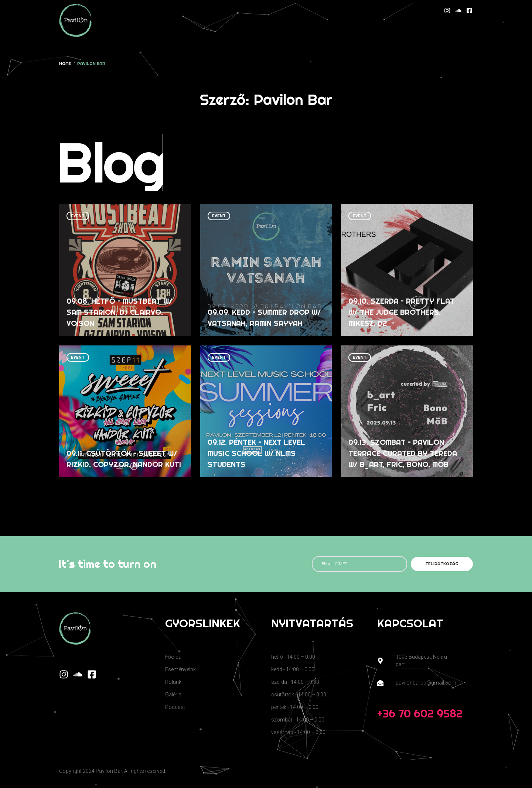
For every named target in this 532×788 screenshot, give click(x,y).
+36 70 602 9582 (420, 713)
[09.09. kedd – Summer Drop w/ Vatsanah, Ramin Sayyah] (266, 270)
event (78, 216)
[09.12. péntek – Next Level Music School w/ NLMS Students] (266, 412)
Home (65, 64)
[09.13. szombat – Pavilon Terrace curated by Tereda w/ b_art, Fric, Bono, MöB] (407, 412)
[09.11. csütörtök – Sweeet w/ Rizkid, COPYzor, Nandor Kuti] (125, 412)
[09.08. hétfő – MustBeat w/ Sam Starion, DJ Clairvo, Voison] (125, 270)
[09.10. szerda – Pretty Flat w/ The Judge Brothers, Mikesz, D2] (407, 270)
